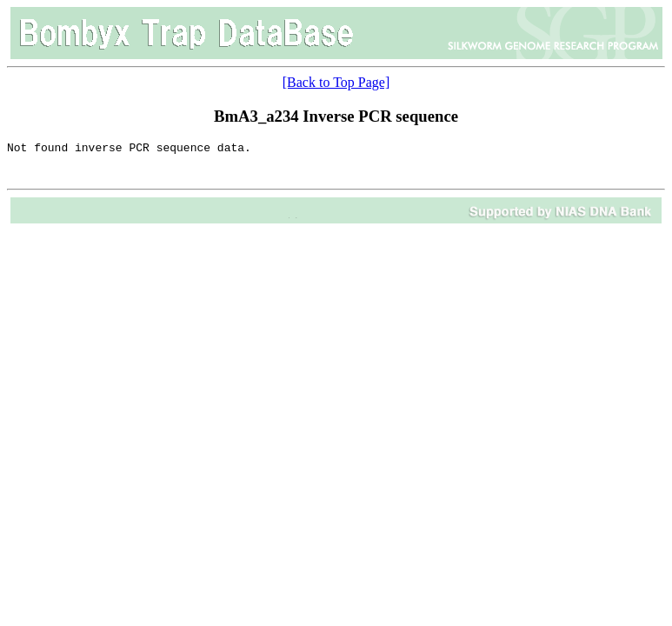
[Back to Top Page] (336, 82)
